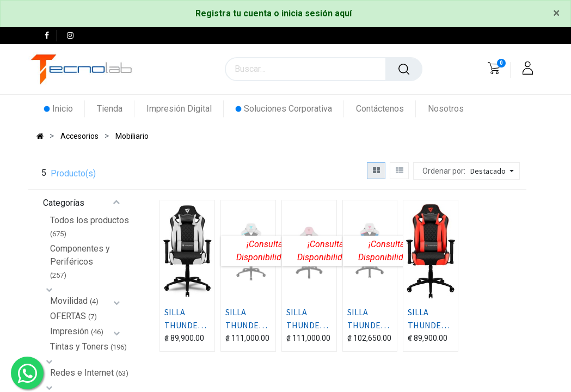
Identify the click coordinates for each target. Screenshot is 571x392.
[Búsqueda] (404, 69)
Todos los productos (90, 220)
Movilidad (69, 301)
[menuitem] (65, 109)
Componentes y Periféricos (80, 255)
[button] (493, 171)
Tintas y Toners (79, 347)
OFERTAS (68, 316)
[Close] (556, 14)
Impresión (69, 331)
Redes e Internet (82, 373)
